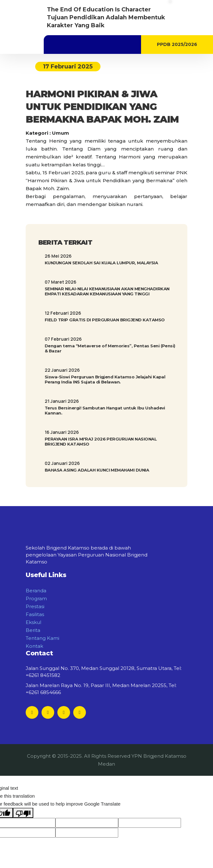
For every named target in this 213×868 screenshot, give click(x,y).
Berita (33, 630)
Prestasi (35, 606)
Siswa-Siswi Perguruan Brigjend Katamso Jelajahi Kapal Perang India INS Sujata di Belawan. (105, 379)
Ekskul (33, 622)
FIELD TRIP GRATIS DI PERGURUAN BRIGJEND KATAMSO (105, 320)
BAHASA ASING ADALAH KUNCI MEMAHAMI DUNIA (97, 470)
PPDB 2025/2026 (177, 44)
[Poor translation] (23, 813)
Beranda (36, 591)
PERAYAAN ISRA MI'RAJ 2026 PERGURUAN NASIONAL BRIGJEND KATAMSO (101, 441)
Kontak (34, 646)
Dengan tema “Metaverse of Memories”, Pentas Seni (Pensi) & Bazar (110, 348)
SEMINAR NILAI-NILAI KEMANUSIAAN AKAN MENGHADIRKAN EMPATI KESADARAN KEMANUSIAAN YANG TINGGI (107, 291)
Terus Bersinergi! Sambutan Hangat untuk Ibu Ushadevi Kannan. (105, 410)
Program (36, 598)
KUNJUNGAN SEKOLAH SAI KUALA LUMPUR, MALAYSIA (101, 263)
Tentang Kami (42, 638)
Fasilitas (35, 614)
